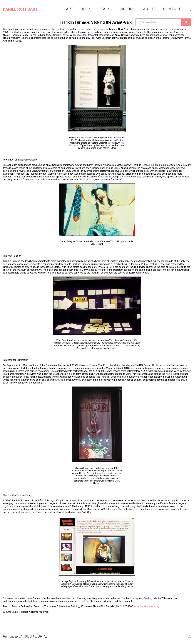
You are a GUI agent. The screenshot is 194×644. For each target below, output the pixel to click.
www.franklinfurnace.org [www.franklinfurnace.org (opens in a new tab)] (147, 606)
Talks (106, 9)
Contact (172, 9)
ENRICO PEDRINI (25, 636)
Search (189, 9)
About (149, 9)
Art (69, 9)
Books (87, 9)
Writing (128, 9)
